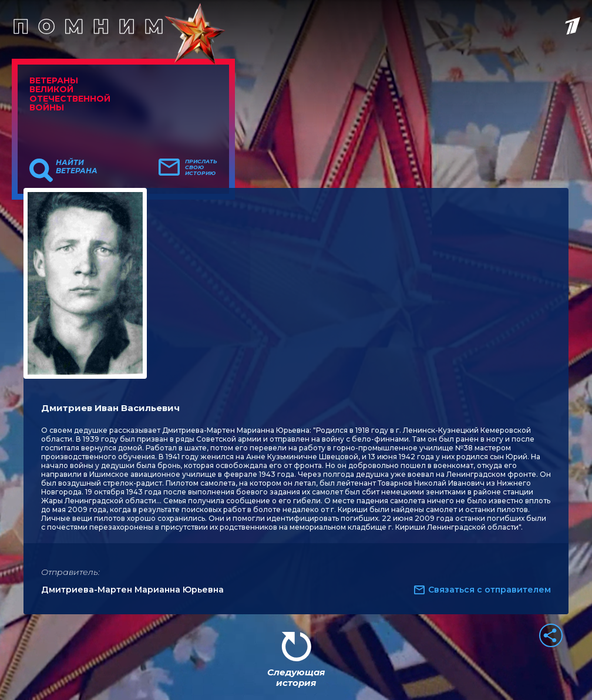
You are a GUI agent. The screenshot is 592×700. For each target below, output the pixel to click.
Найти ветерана (77, 167)
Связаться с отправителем (490, 590)
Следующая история (296, 677)
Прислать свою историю (201, 167)
